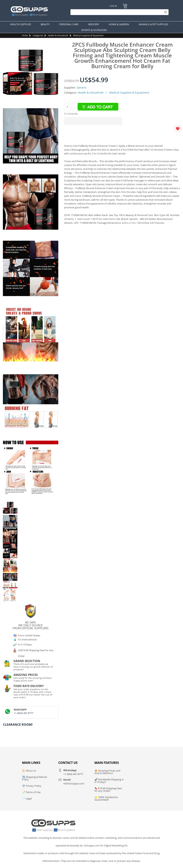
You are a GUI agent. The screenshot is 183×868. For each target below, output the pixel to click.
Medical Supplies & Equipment (88, 35)
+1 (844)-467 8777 (24, 713)
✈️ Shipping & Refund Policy (34, 778)
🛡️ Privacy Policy (32, 786)
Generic (82, 88)
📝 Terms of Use (31, 792)
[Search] (119, 12)
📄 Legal (27, 798)
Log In (113, 6)
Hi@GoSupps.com (74, 783)
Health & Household (58, 35)
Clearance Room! (18, 725)
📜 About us (29, 771)
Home (25, 35)
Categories (38, 35)
